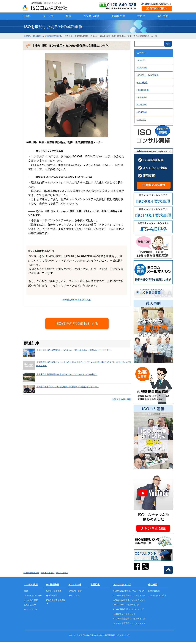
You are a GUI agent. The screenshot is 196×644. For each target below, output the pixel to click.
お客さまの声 (30, 605)
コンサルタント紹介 (33, 595)
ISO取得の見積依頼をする (77, 324)
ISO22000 (142, 105)
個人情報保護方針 (31, 573)
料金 (68, 16)
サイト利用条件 (48, 573)
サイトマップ (62, 573)
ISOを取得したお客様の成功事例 (46, 36)
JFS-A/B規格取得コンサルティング (128, 609)
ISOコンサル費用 (54, 591)
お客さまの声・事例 (122, 399)
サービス (48, 16)
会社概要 (163, 16)
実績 (26, 591)
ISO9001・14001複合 (148, 75)
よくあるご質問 (31, 600)
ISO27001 (142, 97)
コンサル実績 (91, 16)
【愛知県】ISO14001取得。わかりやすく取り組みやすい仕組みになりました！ (74, 350)
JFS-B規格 (142, 83)
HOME (27, 16)
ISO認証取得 (53, 585)
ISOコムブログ (31, 609)
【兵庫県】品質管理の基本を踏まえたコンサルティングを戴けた (67, 374)
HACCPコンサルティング (124, 614)
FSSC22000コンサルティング (126, 605)
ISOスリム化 (75, 585)
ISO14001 (142, 68)
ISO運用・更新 (75, 591)
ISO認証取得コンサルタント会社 (117, 635)
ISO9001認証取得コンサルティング (128, 591)
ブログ (141, 16)
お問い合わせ (154, 591)
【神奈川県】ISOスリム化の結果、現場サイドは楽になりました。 (68, 387)
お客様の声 (118, 16)
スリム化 (141, 120)
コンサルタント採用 (157, 595)
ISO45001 (142, 112)
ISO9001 (141, 60)
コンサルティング (122, 585)
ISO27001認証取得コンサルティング (129, 619)
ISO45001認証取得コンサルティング (129, 623)
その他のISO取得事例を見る (77, 300)
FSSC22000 (143, 90)
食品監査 (95, 585)
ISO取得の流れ (53, 595)
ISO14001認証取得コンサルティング (129, 595)
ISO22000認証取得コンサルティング (129, 600)
